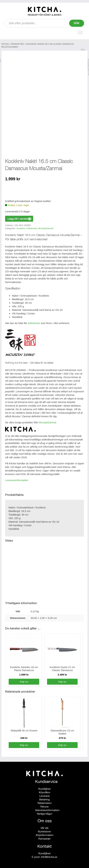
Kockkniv (21, 228)
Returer (45, 806)
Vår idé (44, 827)
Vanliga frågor (45, 813)
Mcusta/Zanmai (46, 228)
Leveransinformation (17, 479)
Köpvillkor (45, 791)
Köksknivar (32, 228)
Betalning (44, 799)
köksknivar (34, 322)
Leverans (45, 795)
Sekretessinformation (47, 809)
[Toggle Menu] (80, 33)
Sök (77, 23)
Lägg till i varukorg (19, 218)
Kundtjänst (44, 788)
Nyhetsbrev (44, 831)
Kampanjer (44, 838)
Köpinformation (45, 834)
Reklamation (45, 802)
